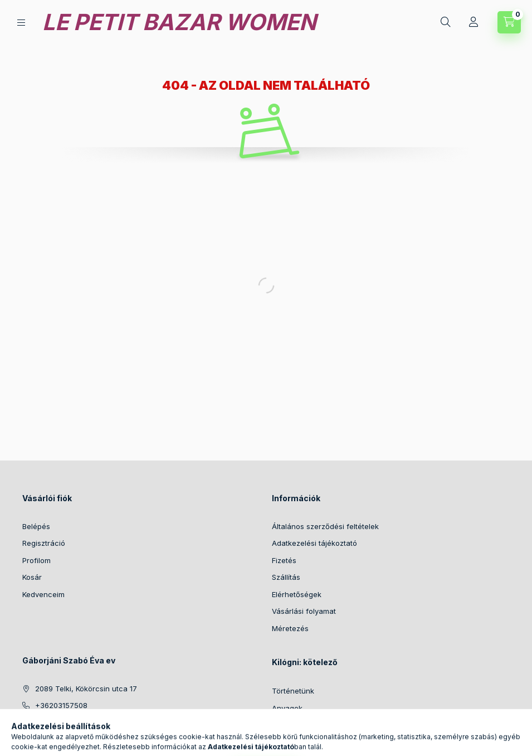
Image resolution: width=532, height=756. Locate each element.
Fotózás (285, 725)
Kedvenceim (43, 594)
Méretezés (290, 628)
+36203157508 (61, 705)
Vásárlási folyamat (304, 611)
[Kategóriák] (21, 23)
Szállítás (286, 577)
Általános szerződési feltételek (325, 526)
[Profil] (474, 22)
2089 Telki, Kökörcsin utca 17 (86, 689)
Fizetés (284, 560)
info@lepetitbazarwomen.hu (84, 723)
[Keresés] (446, 22)
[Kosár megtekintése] (509, 22)
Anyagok (287, 708)
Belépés (36, 526)
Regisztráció (44, 543)
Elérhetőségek (297, 594)
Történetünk (293, 691)
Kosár (32, 577)
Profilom (36, 560)
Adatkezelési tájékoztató (314, 543)
